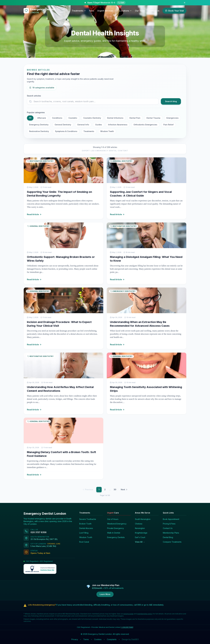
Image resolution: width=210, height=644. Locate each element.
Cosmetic (73, 118)
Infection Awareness (118, 125)
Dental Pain (135, 118)
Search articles (34, 96)
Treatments (79, 11)
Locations (126, 11)
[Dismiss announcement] (185, 3)
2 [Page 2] (105, 489)
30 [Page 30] (115, 489)
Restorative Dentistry (39, 131)
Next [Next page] (124, 489)
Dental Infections (115, 118)
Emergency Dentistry (39, 125)
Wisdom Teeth (107, 131)
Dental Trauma (153, 118)
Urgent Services (107, 11)
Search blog (171, 101)
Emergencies (172, 118)
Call (121, 3)
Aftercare (42, 118)
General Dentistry (63, 125)
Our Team (140, 11)
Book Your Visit (174, 11)
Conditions (57, 118)
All (30, 118)
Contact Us (154, 11)
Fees (92, 11)
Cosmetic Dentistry (92, 118)
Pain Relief (168, 125)
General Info (83, 125)
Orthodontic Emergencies (145, 125)
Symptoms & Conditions (66, 131)
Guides (99, 125)
